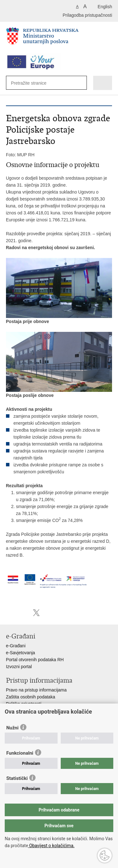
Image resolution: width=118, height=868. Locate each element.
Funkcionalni (20, 753)
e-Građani (16, 646)
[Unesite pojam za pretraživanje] (34, 83)
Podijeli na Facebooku (23, 613)
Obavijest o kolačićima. (51, 846)
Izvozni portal (19, 667)
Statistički (17, 778)
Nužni (12, 728)
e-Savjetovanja (21, 653)
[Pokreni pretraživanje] (79, 83)
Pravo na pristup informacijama (36, 690)
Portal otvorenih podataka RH (35, 660)
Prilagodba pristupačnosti (87, 15)
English (105, 7)
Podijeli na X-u (36, 613)
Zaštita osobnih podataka (31, 697)
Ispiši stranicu (9, 613)
